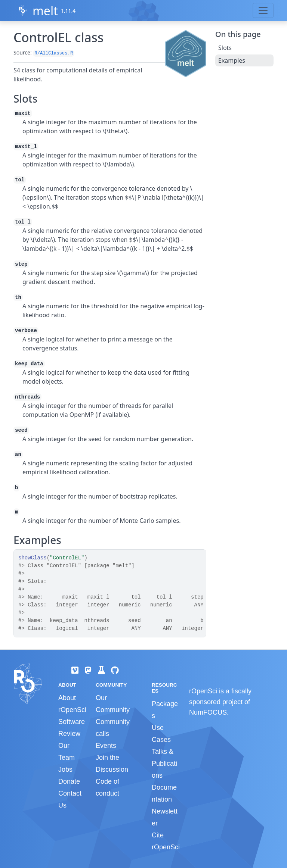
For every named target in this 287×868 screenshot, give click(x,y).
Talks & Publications (164, 764)
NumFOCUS (208, 712)
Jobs (65, 769)
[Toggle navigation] (263, 10)
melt (45, 11)
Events (106, 746)
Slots (225, 48)
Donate (69, 781)
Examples (232, 60)
